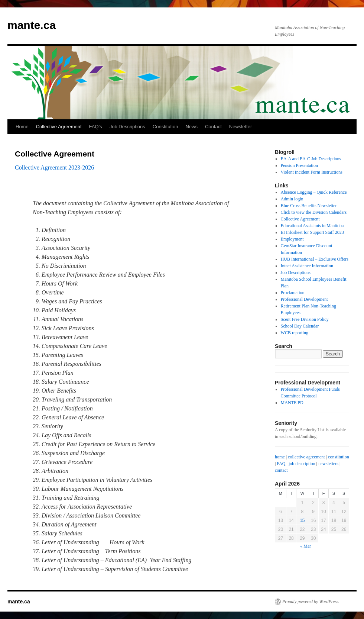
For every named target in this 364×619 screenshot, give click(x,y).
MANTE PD (292, 403)
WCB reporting (295, 333)
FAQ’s (96, 127)
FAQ (281, 464)
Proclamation (293, 293)
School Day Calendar (300, 326)
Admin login (292, 199)
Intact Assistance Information (307, 266)
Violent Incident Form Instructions (312, 172)
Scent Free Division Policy (305, 319)
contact (281, 470)
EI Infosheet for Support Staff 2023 (312, 232)
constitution (339, 457)
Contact (213, 127)
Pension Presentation (299, 165)
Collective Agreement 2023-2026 (54, 167)
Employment (292, 239)
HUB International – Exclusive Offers (315, 259)
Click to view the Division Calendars (314, 212)
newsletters (328, 464)
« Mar (305, 546)
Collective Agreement (59, 127)
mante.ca (32, 25)
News (191, 127)
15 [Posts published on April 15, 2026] (302, 520)
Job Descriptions (127, 127)
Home (22, 127)
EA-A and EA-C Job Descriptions (311, 159)
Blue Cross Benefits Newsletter (309, 206)
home (280, 457)
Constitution (165, 127)
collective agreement (306, 457)
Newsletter (240, 127)
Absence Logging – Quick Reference (314, 192)
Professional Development (304, 299)
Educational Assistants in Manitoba (312, 226)
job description (302, 464)
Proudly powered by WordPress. (311, 602)
